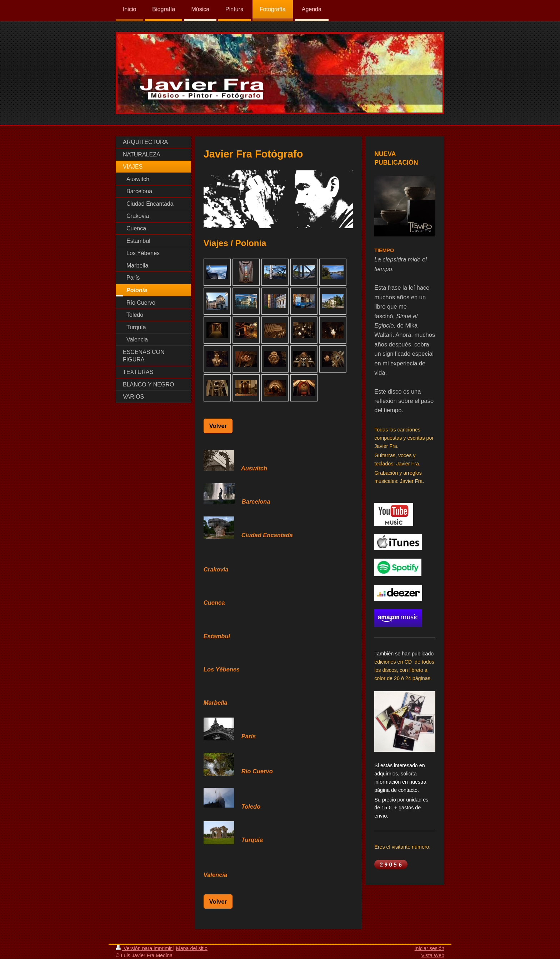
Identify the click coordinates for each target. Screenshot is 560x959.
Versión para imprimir (144, 948)
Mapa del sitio (192, 948)
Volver (218, 426)
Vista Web (433, 955)
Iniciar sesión (429, 948)
